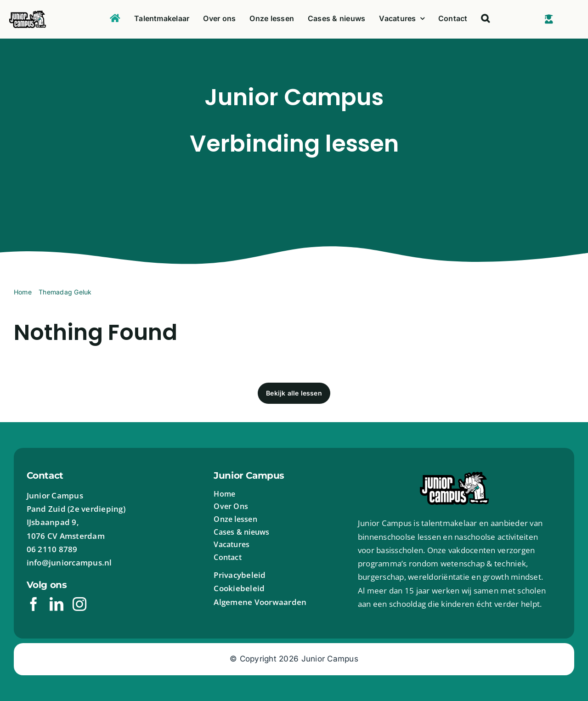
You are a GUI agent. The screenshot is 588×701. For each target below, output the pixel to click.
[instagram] (79, 604)
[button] (485, 19)
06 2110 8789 (52, 549)
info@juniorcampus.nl (69, 562)
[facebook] (34, 604)
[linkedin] (57, 604)
